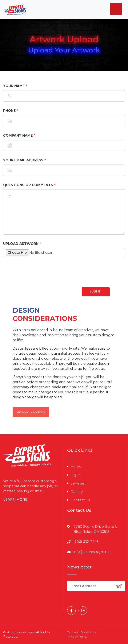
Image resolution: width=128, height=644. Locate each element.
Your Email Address (23, 160)
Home (76, 467)
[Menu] (116, 9)
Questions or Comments (28, 185)
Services (78, 483)
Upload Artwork (21, 244)
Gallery (77, 492)
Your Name (14, 86)
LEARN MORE (15, 500)
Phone (9, 111)
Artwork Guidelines (31, 412)
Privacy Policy (77, 637)
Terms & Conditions (82, 632)
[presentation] (35, 272)
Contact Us (80, 500)
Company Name (18, 135)
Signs (75, 475)
